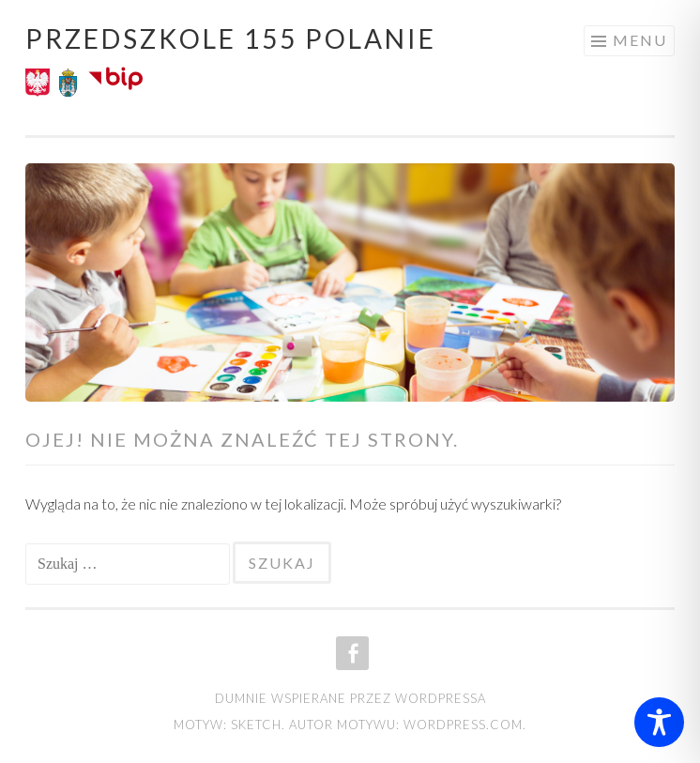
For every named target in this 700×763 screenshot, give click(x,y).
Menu (640, 40)
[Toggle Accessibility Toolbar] (659, 722)
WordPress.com (463, 725)
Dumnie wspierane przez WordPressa (350, 698)
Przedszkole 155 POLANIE (231, 38)
